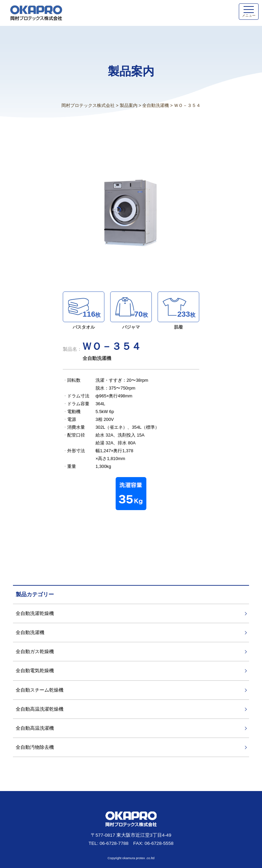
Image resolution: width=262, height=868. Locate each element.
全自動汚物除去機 (35, 747)
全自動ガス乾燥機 (35, 651)
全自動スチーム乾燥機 (40, 690)
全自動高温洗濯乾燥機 (40, 709)
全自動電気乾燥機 (35, 670)
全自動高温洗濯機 (35, 728)
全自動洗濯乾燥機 (35, 613)
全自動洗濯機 (30, 632)
